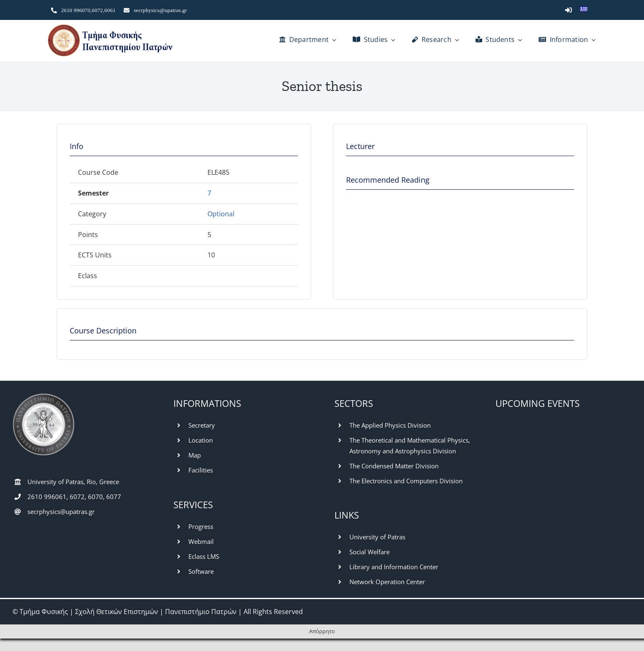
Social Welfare (370, 552)
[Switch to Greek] (584, 10)
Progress (201, 526)
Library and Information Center (394, 567)
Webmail (201, 541)
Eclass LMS (204, 556)
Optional (221, 214)
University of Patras (377, 537)
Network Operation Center (387, 582)
